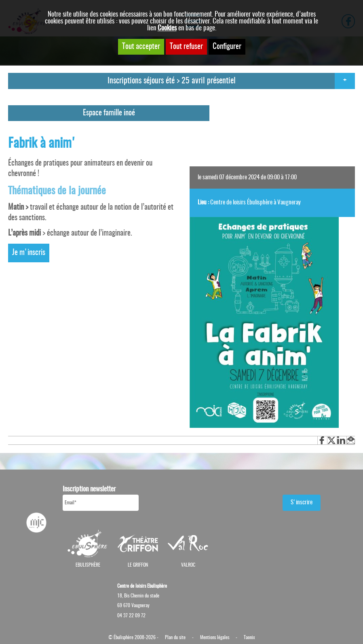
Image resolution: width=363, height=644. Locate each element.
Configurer (227, 47)
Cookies (167, 28)
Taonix (249, 638)
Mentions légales (215, 638)
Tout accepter (141, 47)
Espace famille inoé (109, 113)
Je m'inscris (29, 253)
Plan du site (175, 638)
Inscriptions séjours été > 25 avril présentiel (172, 81)
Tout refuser (186, 47)
